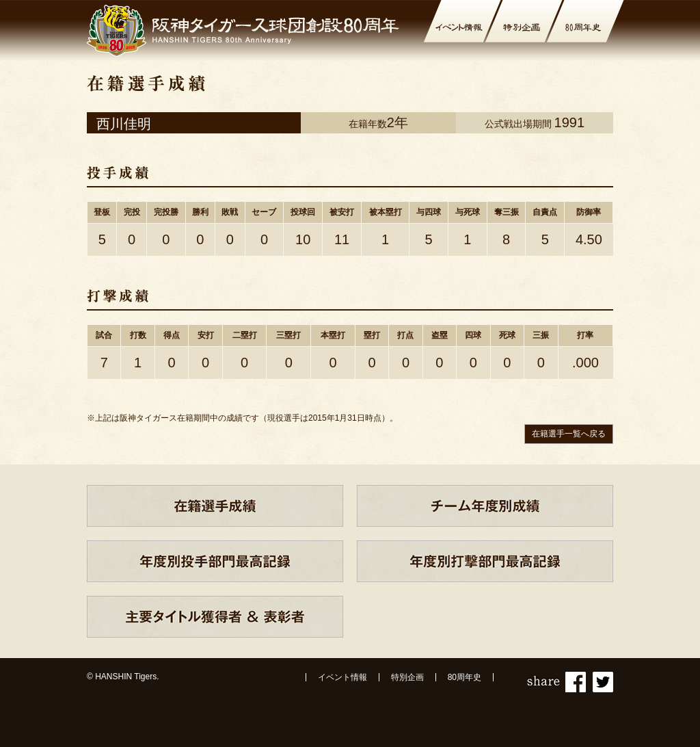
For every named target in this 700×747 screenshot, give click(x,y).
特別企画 (407, 677)
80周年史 (465, 677)
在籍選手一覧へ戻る (569, 434)
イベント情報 (342, 677)
